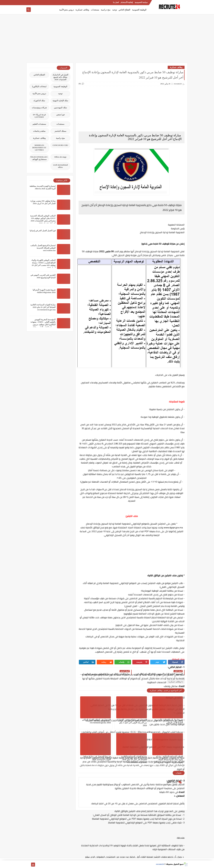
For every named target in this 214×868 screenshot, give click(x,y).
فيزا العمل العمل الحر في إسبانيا (43, 231)
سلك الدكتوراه (39, 101)
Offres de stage (60, 157)
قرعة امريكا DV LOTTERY (39, 116)
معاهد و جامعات (39, 131)
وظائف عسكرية (82, 10)
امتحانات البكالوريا (39, 86)
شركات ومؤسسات (39, 108)
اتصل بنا (116, 2)
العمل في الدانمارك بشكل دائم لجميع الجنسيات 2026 (60, 77)
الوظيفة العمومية (139, 10)
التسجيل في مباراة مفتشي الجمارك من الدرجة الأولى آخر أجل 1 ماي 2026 (132, 723)
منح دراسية (106, 10)
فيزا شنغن (60, 115)
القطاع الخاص (124, 10)
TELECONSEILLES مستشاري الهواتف (39, 158)
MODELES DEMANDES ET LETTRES (39, 148)
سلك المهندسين (60, 108)
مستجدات (95, 10)
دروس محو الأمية (67, 10)
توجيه (115, 10)
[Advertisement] (107, 40)
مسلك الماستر (60, 131)
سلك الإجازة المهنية (60, 101)
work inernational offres (60, 166)
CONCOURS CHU (60, 145)
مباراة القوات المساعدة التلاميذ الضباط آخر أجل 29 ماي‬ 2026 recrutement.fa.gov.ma (134, 759)
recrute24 (160, 864)
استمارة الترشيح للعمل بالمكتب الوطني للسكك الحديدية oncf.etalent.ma (43, 248)
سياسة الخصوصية (141, 2)
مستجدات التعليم (39, 124)
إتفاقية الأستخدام (127, 2)
